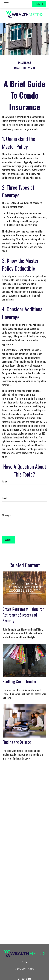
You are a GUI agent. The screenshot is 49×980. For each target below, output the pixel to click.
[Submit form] (9, 540)
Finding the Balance (17, 742)
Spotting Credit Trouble (19, 681)
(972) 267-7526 (28, 969)
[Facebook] (22, 962)
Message (6, 515)
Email (5, 498)
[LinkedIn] (26, 962)
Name (5, 481)
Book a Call (39, 4)
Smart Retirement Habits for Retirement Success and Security (23, 615)
